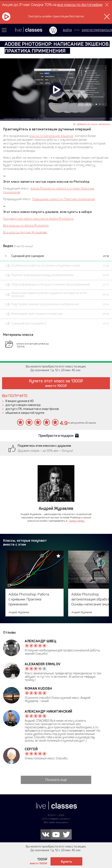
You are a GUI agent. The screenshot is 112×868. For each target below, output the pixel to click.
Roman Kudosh (38, 689)
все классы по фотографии (80, 5)
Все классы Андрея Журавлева (25, 232)
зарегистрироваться (97, 30)
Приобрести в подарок (56, 436)
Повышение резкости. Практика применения (64, 199)
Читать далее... (77, 521)
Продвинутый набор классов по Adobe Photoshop (38, 219)
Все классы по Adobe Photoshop (26, 226)
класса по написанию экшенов (51, 136)
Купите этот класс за (56, 383)
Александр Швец (40, 641)
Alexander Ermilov (43, 664)
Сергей (31, 749)
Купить (66, 862)
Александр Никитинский (49, 711)
